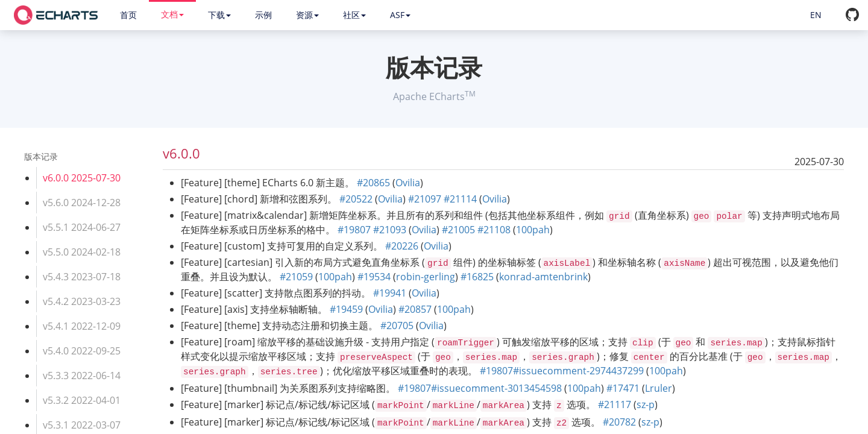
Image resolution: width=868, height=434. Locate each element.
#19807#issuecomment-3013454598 (480, 388)
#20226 (402, 246)
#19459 (346, 309)
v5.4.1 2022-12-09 (82, 326)
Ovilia (408, 183)
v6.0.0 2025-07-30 (82, 178)
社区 (354, 15)
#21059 (296, 277)
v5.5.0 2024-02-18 (82, 252)
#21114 (460, 199)
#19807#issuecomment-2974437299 (562, 371)
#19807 (354, 230)
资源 (307, 15)
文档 (172, 14)
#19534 (374, 277)
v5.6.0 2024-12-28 (82, 203)
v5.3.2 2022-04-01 (82, 400)
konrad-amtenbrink (543, 277)
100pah (533, 230)
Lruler (659, 388)
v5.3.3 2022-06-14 (82, 376)
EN (816, 15)
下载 (219, 15)
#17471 (623, 388)
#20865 (373, 183)
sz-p (646, 404)
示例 (263, 15)
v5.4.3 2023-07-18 (82, 277)
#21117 (615, 404)
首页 (128, 15)
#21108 (494, 230)
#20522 (356, 199)
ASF (400, 15)
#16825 (477, 277)
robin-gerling (426, 277)
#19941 (390, 293)
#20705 (397, 325)
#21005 (458, 230)
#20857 (415, 309)
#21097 (425, 199)
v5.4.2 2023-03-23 (82, 301)
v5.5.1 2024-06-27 (82, 227)
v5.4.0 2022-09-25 (82, 351)
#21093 (390, 230)
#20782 (619, 422)
